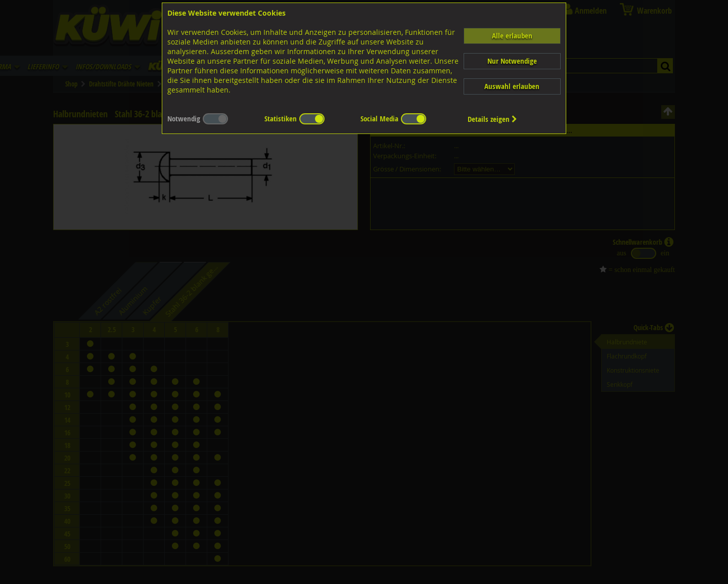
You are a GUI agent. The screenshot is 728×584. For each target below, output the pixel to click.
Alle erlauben (512, 36)
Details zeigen (492, 119)
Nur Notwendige (512, 61)
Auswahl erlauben (512, 86)
